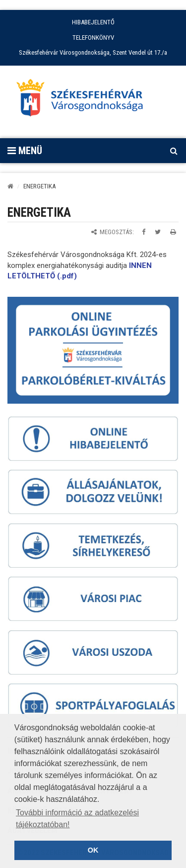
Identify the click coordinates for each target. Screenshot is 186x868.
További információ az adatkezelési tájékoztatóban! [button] (77, 819)
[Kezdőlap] (10, 186)
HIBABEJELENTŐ (93, 22)
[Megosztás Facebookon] (144, 232)
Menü (25, 151)
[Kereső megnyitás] (174, 151)
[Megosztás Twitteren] (158, 232)
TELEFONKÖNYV (93, 38)
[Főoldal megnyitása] (84, 100)
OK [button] (93, 850)
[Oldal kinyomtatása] (173, 232)
